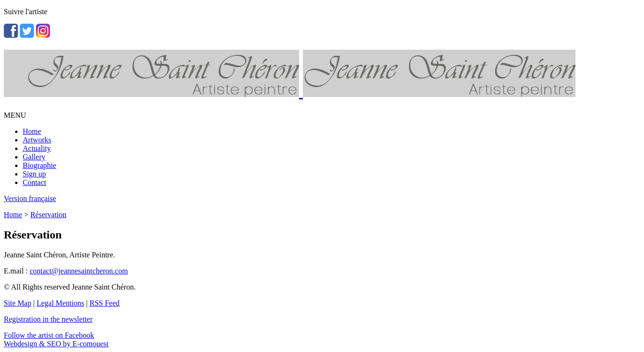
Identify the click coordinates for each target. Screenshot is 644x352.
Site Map (17, 303)
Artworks (37, 140)
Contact (34, 182)
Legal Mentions (60, 303)
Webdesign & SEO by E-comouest (56, 344)
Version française (30, 198)
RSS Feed (105, 303)
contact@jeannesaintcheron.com (79, 271)
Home (32, 131)
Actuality (37, 148)
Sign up (34, 174)
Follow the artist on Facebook (49, 335)
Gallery (34, 157)
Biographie (39, 165)
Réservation (48, 215)
